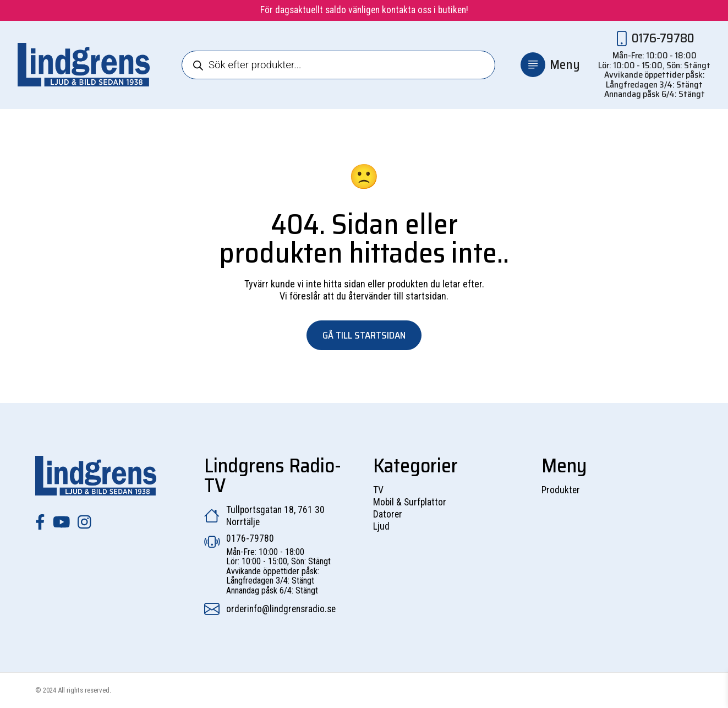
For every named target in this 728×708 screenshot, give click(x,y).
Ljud (381, 526)
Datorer (388, 514)
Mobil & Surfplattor (410, 502)
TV (378, 490)
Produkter (561, 490)
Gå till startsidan (364, 335)
